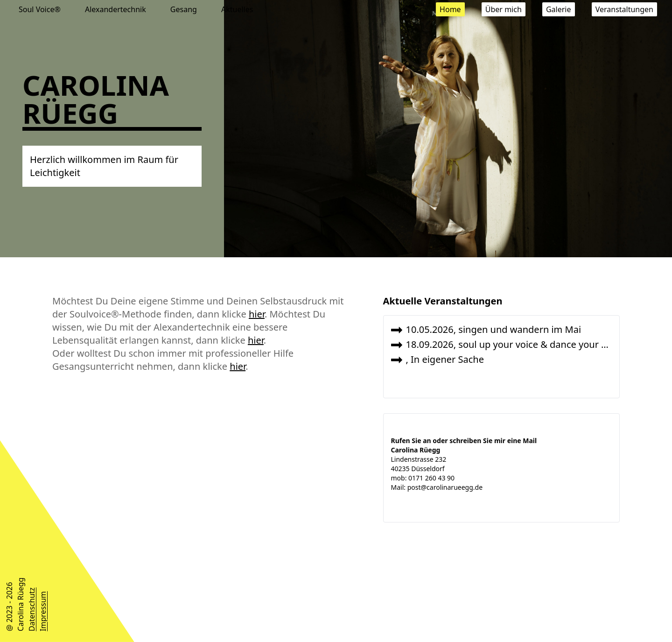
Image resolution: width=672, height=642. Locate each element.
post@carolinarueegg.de (445, 487)
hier (257, 314)
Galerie (559, 9)
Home (450, 9)
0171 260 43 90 (431, 478)
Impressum (43, 611)
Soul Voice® (41, 9)
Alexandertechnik (116, 9)
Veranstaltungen (624, 9)
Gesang (185, 9)
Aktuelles (237, 9)
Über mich (504, 9)
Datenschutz (32, 609)
